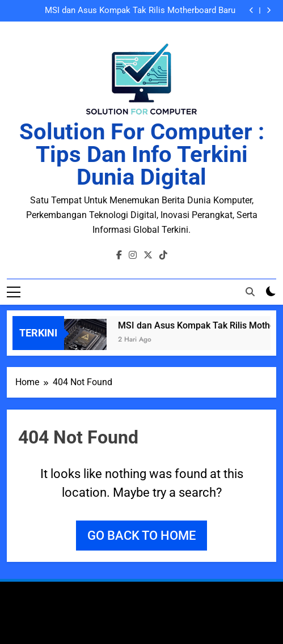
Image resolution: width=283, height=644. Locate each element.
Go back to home (141, 536)
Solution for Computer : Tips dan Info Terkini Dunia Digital (142, 154)
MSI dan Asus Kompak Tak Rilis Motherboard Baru (140, 11)
